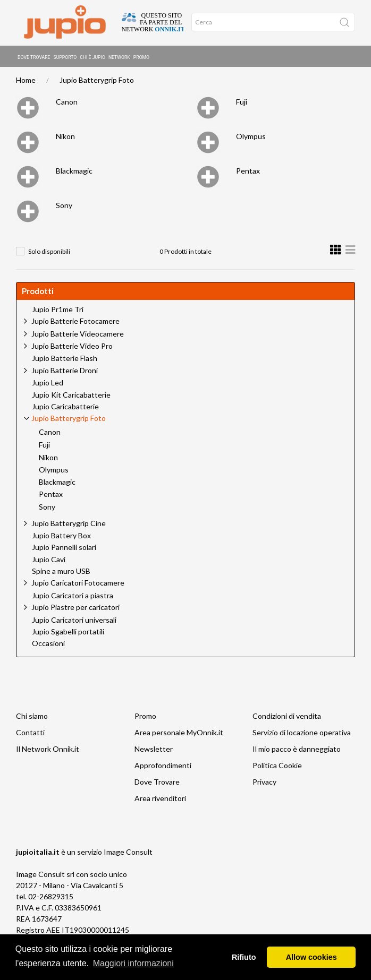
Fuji (242, 103)
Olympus (251, 138)
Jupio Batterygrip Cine (69, 525)
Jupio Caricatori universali (74, 622)
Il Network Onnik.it (48, 750)
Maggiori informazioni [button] (133, 963)
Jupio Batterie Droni (65, 372)
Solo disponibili (49, 253)
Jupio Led (48, 384)
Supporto (65, 56)
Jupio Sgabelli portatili (68, 633)
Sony (64, 207)
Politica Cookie (277, 767)
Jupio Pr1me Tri (58, 311)
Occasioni (48, 645)
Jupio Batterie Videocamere (78, 335)
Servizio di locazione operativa (302, 734)
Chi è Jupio (92, 56)
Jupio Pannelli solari (64, 549)
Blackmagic (74, 172)
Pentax (248, 172)
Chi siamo (32, 717)
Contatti (30, 734)
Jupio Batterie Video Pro (72, 347)
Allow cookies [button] (311, 957)
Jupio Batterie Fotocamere (75, 323)
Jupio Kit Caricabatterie (71, 397)
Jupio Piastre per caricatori (75, 609)
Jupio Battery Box (61, 537)
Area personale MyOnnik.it (179, 734)
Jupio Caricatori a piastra (73, 597)
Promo (141, 56)
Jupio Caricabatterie (65, 408)
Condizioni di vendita (287, 717)
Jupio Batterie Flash (65, 360)
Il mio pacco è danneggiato (297, 750)
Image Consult (128, 853)
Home (26, 81)
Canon (67, 103)
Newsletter (154, 750)
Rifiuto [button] (244, 957)
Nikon (65, 138)
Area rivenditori (160, 800)
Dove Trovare (34, 56)
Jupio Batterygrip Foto (97, 81)
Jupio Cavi (49, 561)
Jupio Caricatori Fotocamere (78, 584)
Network (119, 56)
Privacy (264, 783)
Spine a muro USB (61, 573)
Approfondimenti (163, 767)
